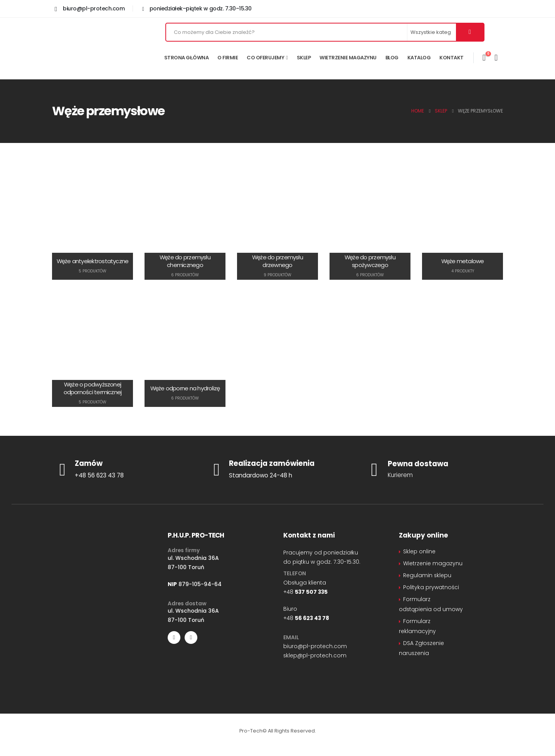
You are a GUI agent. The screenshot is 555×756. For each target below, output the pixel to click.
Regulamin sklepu (427, 575)
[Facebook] (174, 638)
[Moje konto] (496, 58)
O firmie (228, 58)
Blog (392, 58)
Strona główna (186, 58)
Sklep (304, 58)
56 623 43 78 (312, 618)
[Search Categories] (432, 32)
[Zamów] (123, 470)
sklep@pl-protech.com (315, 655)
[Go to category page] (92, 222)
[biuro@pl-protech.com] (90, 8)
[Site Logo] (96, 48)
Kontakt (452, 58)
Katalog (419, 58)
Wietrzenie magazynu (348, 58)
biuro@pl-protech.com (315, 646)
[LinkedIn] (191, 638)
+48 (305, 592)
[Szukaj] (470, 32)
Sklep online (419, 551)
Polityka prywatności (431, 587)
